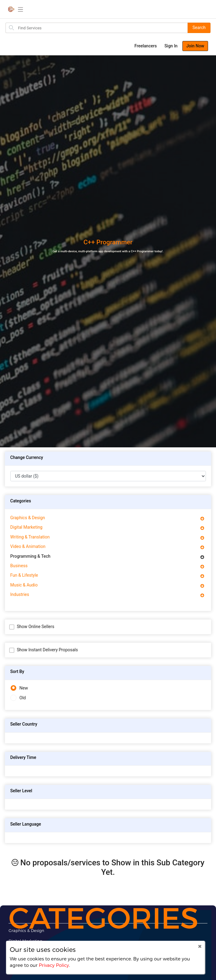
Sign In (171, 46)
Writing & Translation (30, 537)
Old (18, 698)
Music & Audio (24, 585)
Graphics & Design (28, 518)
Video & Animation (28, 546)
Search (199, 28)
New (19, 688)
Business (19, 566)
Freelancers (146, 46)
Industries (20, 594)
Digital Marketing (26, 527)
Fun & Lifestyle (24, 575)
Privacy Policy (54, 965)
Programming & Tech (31, 556)
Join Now (195, 46)
